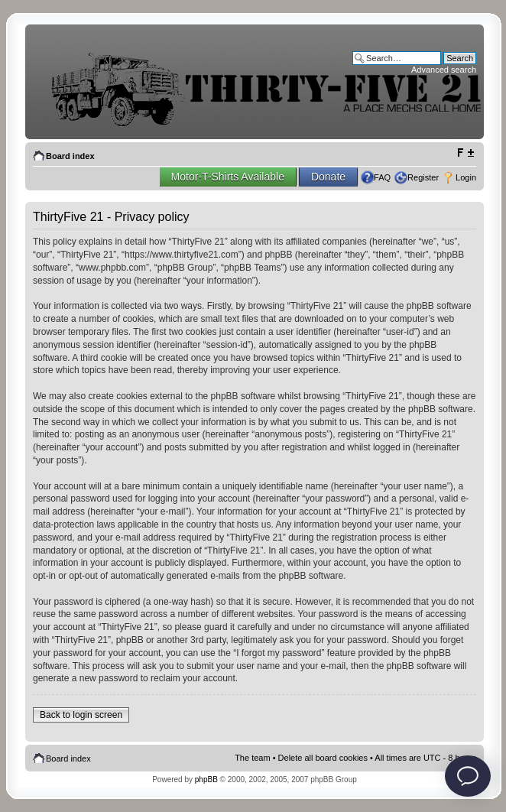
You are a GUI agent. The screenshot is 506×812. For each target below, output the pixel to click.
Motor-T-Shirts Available (228, 177)
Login (466, 177)
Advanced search (444, 70)
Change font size (465, 153)
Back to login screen (81, 715)
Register (423, 177)
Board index (70, 156)
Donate (328, 177)
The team (252, 758)
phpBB (206, 780)
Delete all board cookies (323, 758)
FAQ (382, 177)
